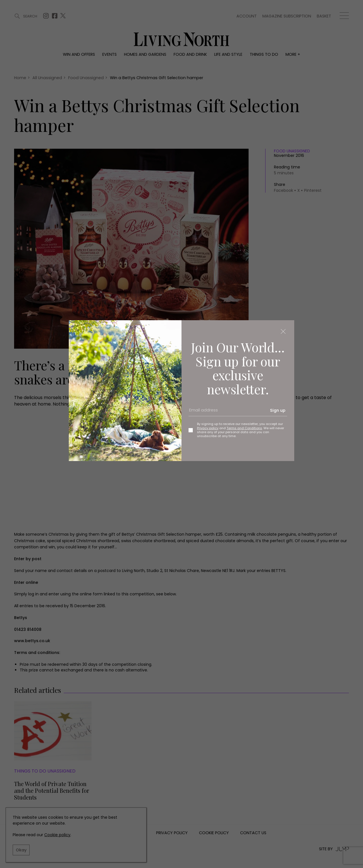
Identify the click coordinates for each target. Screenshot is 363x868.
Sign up (278, 410)
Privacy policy (208, 428)
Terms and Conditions (244, 428)
